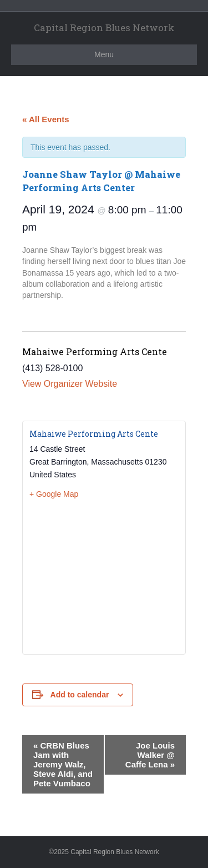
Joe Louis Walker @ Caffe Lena (150, 755)
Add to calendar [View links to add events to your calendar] (80, 695)
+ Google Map (54, 494)
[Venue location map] (104, 576)
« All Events (45, 119)
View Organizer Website (70, 384)
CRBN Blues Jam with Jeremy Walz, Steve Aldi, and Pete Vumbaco (63, 764)
